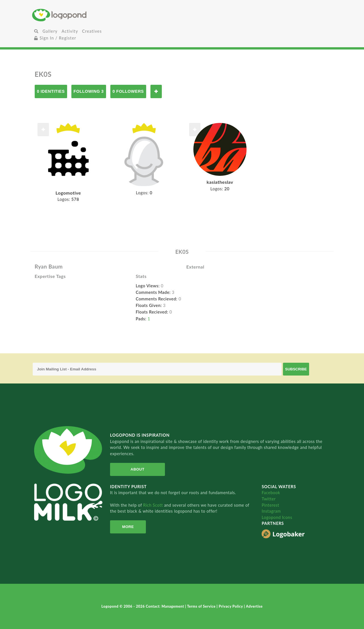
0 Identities (51, 91)
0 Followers (128, 91)
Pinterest (270, 505)
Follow (156, 91)
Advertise (254, 606)
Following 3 (89, 91)
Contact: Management (166, 606)
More (128, 527)
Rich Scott (154, 505)
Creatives (92, 31)
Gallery (50, 31)
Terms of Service (202, 606)
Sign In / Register (55, 38)
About (137, 469)
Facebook (271, 493)
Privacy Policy (231, 606)
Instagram (271, 511)
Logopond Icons (277, 517)
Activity (70, 31)
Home (82, 15)
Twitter (269, 499)
